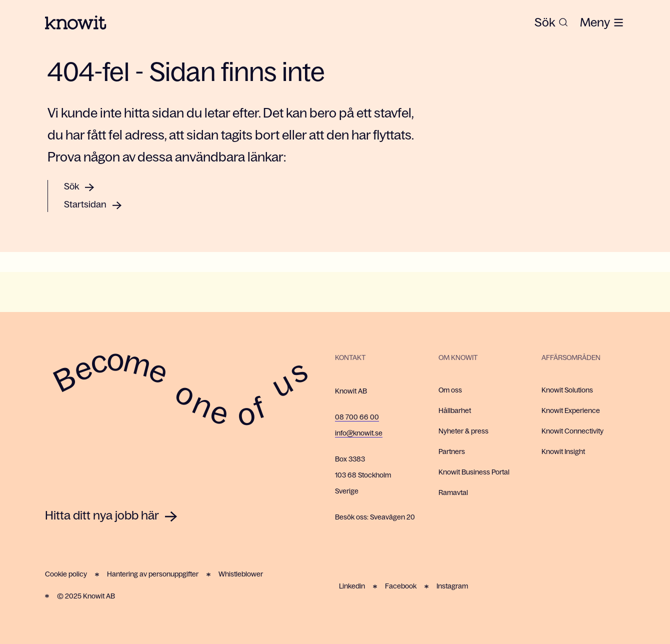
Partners (452, 451)
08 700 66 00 (357, 417)
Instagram (452, 586)
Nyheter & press (463, 431)
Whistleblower (241, 574)
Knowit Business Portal (474, 472)
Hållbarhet (455, 410)
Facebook (401, 586)
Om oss (450, 390)
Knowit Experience (571, 410)
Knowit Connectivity (572, 431)
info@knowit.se (359, 433)
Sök (71, 186)
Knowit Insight (563, 451)
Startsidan (85, 204)
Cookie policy (66, 574)
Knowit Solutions (567, 390)
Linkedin (352, 586)
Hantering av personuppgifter (153, 574)
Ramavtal (453, 492)
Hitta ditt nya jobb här (102, 515)
